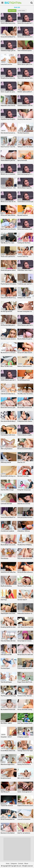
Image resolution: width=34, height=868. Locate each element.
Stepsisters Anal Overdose (9, 105)
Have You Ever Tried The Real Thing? (9, 147)
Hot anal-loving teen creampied (25, 311)
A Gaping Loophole (23, 737)
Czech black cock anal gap (25, 202)
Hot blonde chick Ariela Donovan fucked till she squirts (25, 37)
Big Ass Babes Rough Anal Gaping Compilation (25, 339)
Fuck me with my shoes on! (25, 668)
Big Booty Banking (6, 586)
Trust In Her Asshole (7, 806)
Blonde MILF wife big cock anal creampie (9, 476)
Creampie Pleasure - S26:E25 (9, 188)
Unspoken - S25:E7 (6, 737)
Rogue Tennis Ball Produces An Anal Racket (25, 682)
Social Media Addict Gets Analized (9, 751)
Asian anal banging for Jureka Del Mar (25, 174)
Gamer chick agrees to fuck (25, 792)
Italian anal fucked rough (25, 229)
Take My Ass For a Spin (7, 243)
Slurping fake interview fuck (25, 119)
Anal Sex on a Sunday (24, 504)
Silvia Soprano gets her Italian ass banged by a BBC (25, 325)
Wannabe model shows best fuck (9, 339)
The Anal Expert (5, 668)
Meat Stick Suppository (8, 764)
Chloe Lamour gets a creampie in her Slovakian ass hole (25, 64)
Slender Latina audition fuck (25, 92)
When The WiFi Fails (7, 366)
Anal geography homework (25, 517)
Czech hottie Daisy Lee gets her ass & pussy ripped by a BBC (9, 23)
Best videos (12, 11)
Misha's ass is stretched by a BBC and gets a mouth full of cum (9, 174)
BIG (9, 3)
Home (8, 864)
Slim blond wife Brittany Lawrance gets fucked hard (9, 421)
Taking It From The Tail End (25, 147)
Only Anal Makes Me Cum (8, 641)
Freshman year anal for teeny (25, 284)
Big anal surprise (23, 215)
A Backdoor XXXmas (24, 531)
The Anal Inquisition (23, 133)
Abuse (26, 864)
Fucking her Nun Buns (24, 243)
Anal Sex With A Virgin (7, 490)
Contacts (21, 864)
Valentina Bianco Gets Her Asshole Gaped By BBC (25, 105)
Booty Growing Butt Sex (8, 819)
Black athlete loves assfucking (9, 545)
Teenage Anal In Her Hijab (25, 751)
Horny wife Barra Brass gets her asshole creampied (25, 572)
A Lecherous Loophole (7, 531)
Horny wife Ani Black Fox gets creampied (9, 37)
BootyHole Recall (6, 778)
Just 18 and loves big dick (25, 627)
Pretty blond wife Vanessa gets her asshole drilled (25, 421)
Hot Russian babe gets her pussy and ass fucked (9, 325)
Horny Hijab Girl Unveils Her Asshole (25, 641)
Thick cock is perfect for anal (9, 257)
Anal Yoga (4, 600)
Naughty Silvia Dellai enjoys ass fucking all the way (9, 78)
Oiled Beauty (4, 558)
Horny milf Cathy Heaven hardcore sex (9, 215)
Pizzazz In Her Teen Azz (25, 696)
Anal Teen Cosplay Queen (25, 723)
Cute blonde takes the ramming (9, 394)
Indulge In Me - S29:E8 (24, 298)
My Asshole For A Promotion (9, 353)
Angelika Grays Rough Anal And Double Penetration (9, 119)
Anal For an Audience (24, 833)
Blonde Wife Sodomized (25, 408)
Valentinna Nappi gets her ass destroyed (9, 51)
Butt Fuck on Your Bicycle (8, 229)
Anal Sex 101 (21, 462)
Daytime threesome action (25, 806)
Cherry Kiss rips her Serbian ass (25, 78)
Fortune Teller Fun (23, 257)
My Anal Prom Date (23, 476)
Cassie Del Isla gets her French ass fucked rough (25, 23)
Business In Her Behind (8, 833)
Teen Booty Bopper (6, 682)
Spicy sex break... (23, 160)
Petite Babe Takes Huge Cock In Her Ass (25, 270)
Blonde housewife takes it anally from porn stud (25, 449)
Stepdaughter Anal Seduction (9, 613)
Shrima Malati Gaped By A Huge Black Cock (25, 188)
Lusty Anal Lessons (6, 64)
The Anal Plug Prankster (25, 586)
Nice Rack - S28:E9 (6, 723)
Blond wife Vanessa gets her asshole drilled (9, 408)
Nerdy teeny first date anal (25, 655)
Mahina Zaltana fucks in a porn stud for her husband (25, 366)
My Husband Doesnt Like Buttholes (9, 709)
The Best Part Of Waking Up (25, 545)
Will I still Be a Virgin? (24, 778)
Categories (14, 864)
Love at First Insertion (24, 819)
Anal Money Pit (5, 792)
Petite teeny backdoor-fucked (25, 613)
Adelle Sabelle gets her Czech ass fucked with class (9, 380)
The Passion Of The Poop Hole (9, 696)
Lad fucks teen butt (6, 504)
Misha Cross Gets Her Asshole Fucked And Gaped (9, 202)
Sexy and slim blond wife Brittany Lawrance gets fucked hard (25, 558)
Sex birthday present (24, 380)
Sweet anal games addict (8, 270)
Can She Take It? (22, 600)
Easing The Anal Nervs (24, 764)
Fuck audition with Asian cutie (9, 435)
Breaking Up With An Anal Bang (9, 627)
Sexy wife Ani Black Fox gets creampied (9, 298)
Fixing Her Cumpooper (24, 490)
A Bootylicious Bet (6, 655)
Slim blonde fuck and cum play (9, 133)
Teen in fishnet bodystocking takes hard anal (25, 51)
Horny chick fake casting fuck (25, 709)
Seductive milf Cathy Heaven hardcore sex (9, 572)
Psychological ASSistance (9, 284)
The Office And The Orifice (25, 394)
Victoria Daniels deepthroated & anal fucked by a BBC (25, 435)
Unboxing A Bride (6, 462)
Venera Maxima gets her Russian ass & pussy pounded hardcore (9, 160)
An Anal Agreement (6, 311)
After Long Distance (7, 449)
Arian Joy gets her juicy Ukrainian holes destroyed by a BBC (9, 92)
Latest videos (21, 11)
